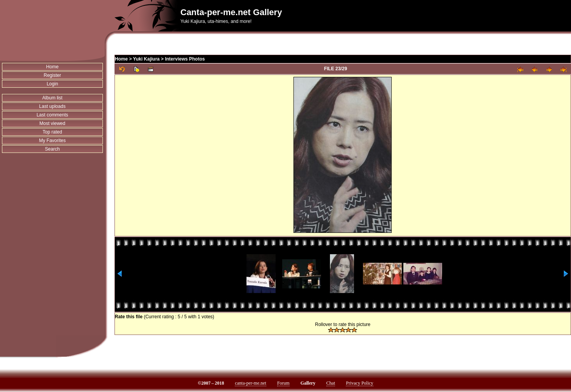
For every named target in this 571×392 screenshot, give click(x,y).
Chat (331, 383)
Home (52, 67)
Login (52, 84)
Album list (52, 98)
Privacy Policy (359, 383)
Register (53, 75)
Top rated (52, 132)
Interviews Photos (185, 59)
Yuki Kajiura (147, 59)
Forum (283, 383)
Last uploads (52, 106)
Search (52, 149)
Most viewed (53, 123)
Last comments (52, 115)
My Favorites (53, 140)
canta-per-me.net (251, 383)
